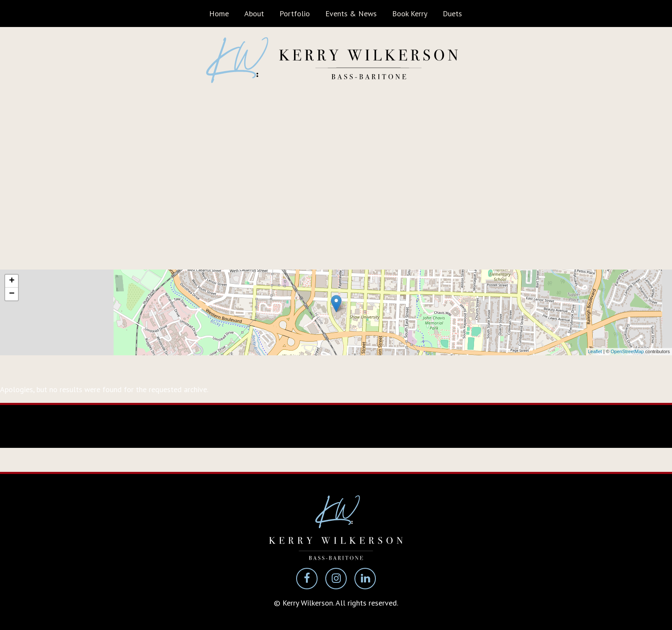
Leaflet (595, 351)
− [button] (12, 294)
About (254, 13)
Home (219, 13)
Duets (452, 13)
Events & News (351, 13)
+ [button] (12, 281)
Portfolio (295, 13)
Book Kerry (410, 13)
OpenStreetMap (627, 351)
